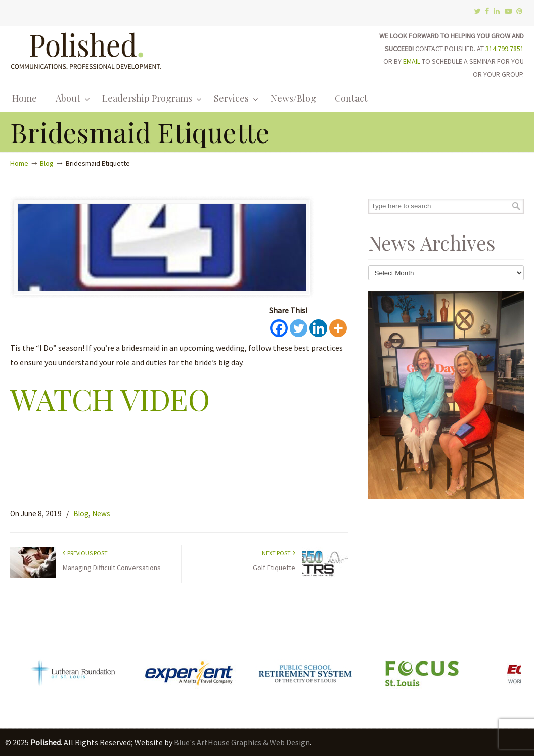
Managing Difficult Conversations (112, 568)
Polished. (86, 49)
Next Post (279, 553)
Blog (47, 163)
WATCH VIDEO (110, 399)
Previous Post (85, 553)
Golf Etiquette (274, 568)
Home (19, 163)
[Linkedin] (318, 328)
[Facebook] (279, 328)
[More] (338, 328)
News (101, 514)
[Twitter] (299, 328)
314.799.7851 (505, 49)
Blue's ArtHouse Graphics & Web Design (242, 742)
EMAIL (412, 61)
